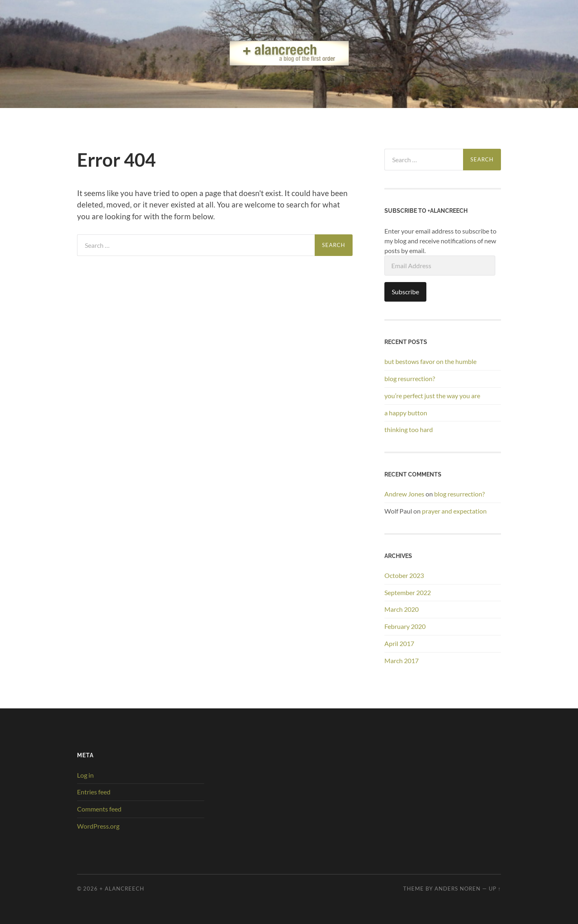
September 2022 (408, 592)
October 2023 (404, 575)
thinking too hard (409, 429)
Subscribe (405, 292)
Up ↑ (495, 889)
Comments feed (99, 809)
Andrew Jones (404, 494)
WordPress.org (98, 826)
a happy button (406, 413)
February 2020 (405, 626)
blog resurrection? (410, 378)
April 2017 (399, 643)
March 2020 (402, 609)
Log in (85, 775)
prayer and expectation (454, 511)
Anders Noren (458, 889)
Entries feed (94, 792)
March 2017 (402, 660)
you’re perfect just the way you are (432, 396)
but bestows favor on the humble (430, 361)
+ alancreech (122, 889)
